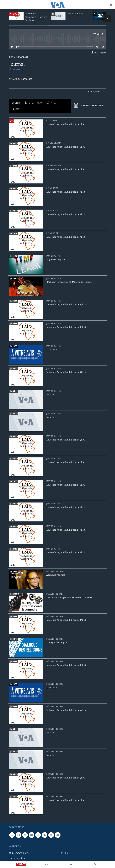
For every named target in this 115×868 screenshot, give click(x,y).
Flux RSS (63, 853)
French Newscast (19, 57)
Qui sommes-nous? (19, 853)
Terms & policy (17, 858)
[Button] (15, 70)
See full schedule (89, 106)
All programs (96, 92)
